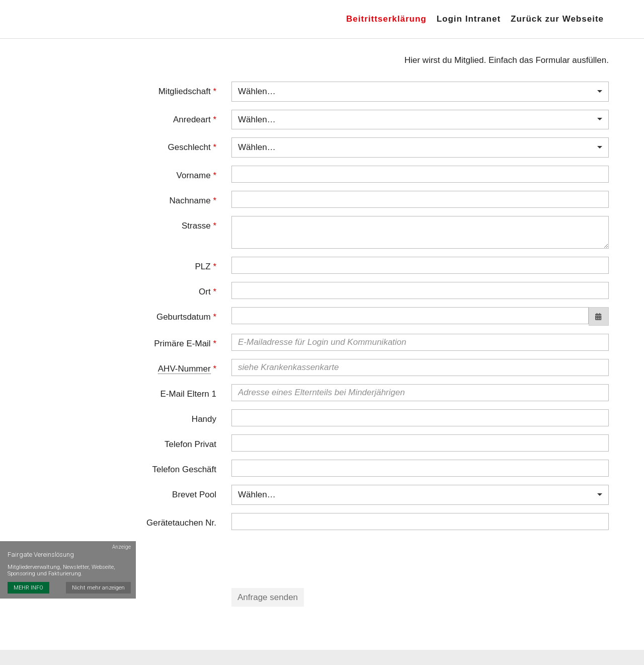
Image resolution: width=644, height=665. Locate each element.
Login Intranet (469, 19)
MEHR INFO (28, 588)
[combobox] (420, 92)
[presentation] (308, 558)
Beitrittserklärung (386, 19)
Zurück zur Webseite (557, 19)
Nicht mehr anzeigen (98, 588)
